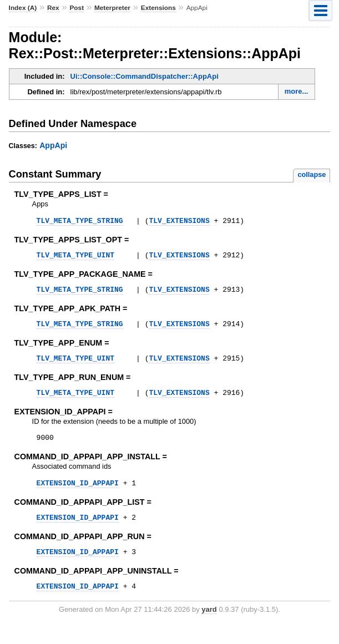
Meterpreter (112, 8)
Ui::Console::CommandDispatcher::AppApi (145, 76)
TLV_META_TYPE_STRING (80, 222)
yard (209, 628)
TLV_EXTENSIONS (179, 222)
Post (77, 8)
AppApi (53, 145)
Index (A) (23, 8)
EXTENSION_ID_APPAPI (78, 496)
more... (297, 91)
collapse (312, 174)
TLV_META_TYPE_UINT (75, 258)
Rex (53, 8)
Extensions (158, 8)
